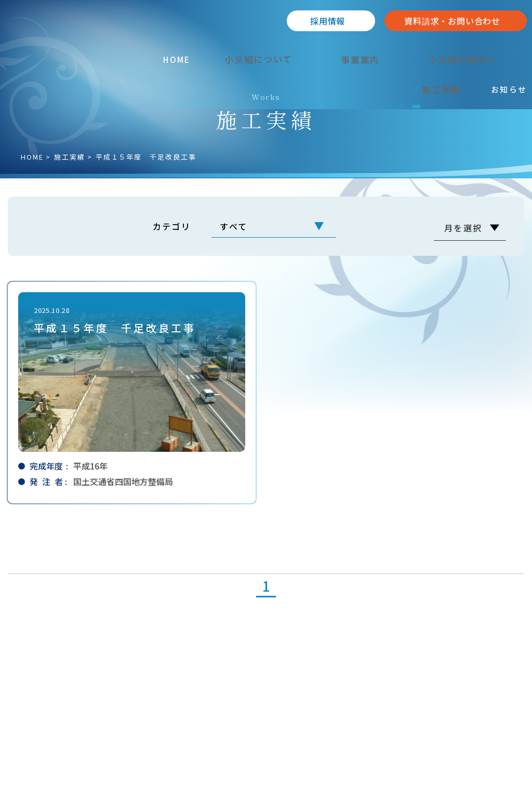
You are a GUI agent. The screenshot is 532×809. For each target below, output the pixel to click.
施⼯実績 (70, 157)
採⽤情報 (328, 21)
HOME (32, 157)
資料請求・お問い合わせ (452, 21)
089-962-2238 (57, 705)
